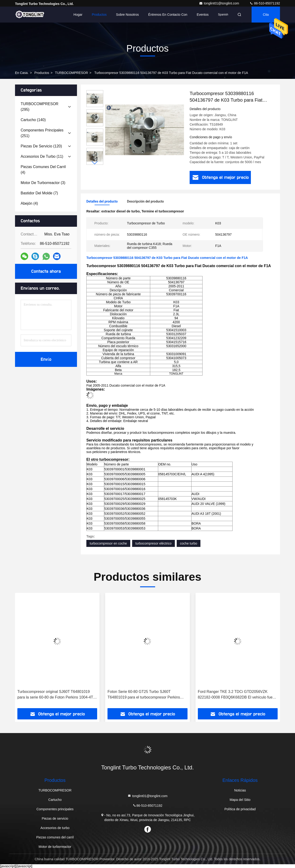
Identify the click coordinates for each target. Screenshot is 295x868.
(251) (42, 133)
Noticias (240, 790)
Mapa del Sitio (240, 800)
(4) (43, 170)
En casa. (22, 73)
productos (42, 73)
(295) (40, 107)
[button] (95, 163)
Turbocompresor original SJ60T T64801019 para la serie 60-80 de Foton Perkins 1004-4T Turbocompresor (55, 695)
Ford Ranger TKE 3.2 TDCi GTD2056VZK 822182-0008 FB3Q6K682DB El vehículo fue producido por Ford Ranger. (235, 695)
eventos (203, 15)
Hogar (78, 15)
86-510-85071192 (265, 3)
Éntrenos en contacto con (168, 15)
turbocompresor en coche (108, 543)
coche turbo (189, 543)
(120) (41, 146)
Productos (99, 15)
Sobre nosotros (127, 15)
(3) (43, 183)
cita (266, 15)
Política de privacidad (240, 809)
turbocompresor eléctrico (153, 543)
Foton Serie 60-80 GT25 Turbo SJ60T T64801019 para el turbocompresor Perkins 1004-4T (144, 695)
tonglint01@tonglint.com (219, 3)
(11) (42, 156)
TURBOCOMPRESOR (71, 73)
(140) (33, 120)
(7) (39, 193)
